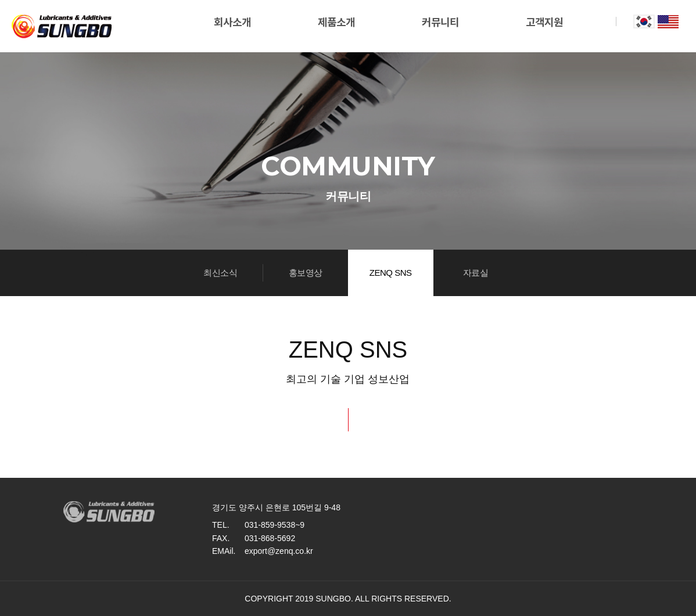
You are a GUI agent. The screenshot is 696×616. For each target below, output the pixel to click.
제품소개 (336, 23)
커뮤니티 (440, 23)
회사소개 (232, 23)
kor (644, 21)
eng (668, 21)
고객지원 (544, 23)
